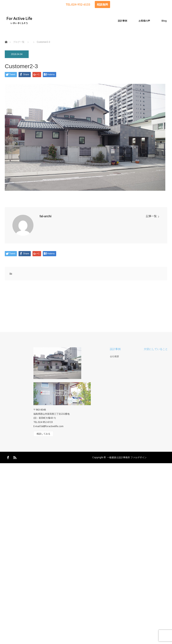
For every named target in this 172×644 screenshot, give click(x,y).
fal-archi (45, 216)
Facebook (8, 457)
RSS (14, 457)
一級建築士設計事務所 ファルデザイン (127, 457)
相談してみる (43, 434)
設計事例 (123, 21)
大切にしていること (156, 349)
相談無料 (102, 4)
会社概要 (114, 356)
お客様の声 (144, 21)
